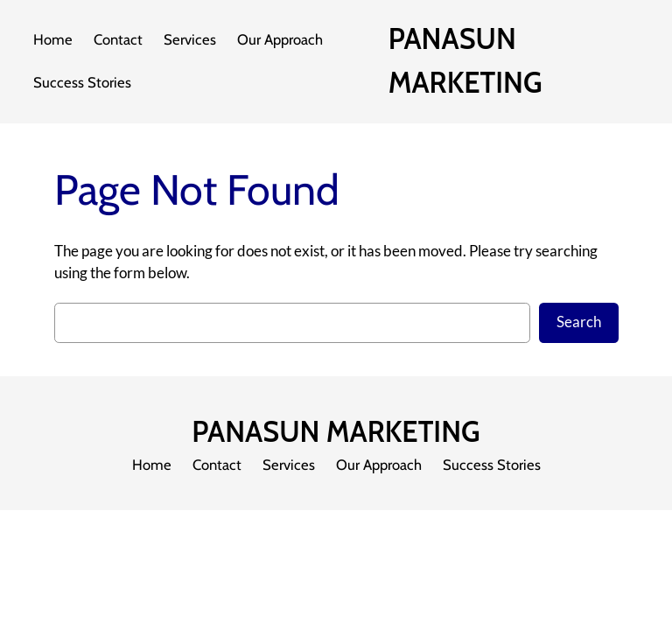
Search (579, 322)
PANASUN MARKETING (336, 432)
